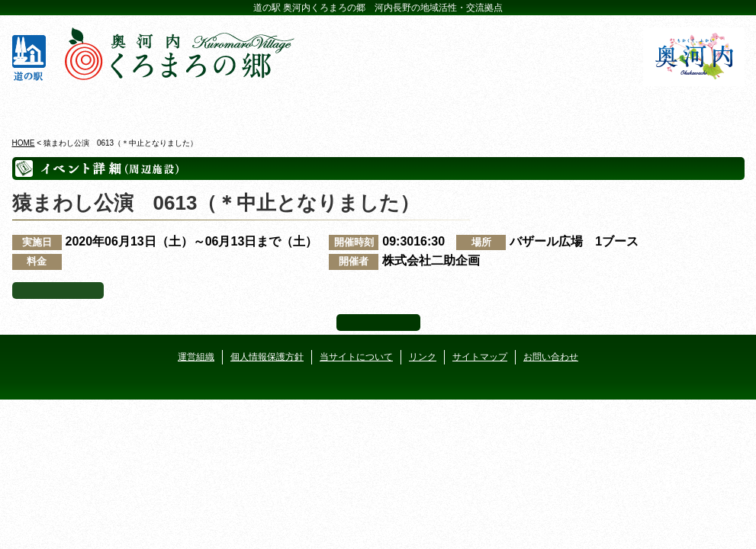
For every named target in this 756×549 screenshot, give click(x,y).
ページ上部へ (378, 323)
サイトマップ (480, 357)
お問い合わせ (551, 357)
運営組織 (196, 357)
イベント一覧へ (58, 291)
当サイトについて (356, 357)
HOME (24, 143)
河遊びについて (563, 106)
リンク (423, 357)
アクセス (685, 106)
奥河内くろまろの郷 (71, 106)
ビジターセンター (194, 106)
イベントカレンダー (317, 106)
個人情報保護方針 (267, 357)
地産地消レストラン (440, 106)
